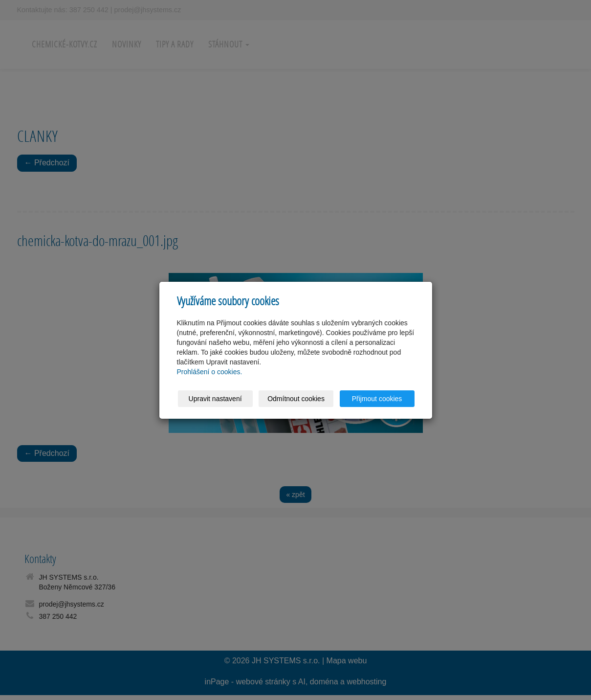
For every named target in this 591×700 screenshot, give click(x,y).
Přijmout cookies (377, 399)
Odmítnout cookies (296, 399)
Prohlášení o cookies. (210, 372)
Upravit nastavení (215, 399)
